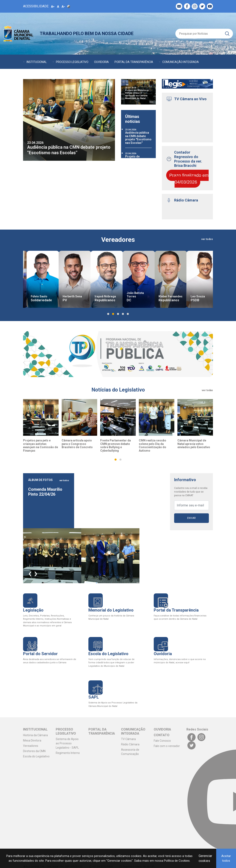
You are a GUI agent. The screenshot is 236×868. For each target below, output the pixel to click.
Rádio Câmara (130, 744)
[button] (108, 314)
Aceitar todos (226, 858)
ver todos (207, 239)
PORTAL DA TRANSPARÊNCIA (134, 62)
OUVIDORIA (101, 62)
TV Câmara (128, 739)
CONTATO (50, 74)
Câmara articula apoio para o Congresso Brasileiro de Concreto (77, 444)
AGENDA (29, 74)
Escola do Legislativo (36, 756)
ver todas (207, 390)
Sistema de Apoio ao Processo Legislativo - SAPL (67, 743)
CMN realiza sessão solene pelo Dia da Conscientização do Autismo (153, 446)
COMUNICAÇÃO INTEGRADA (181, 62)
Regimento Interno (68, 753)
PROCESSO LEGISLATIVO (72, 62)
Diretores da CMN (34, 751)
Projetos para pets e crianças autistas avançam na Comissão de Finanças (41, 446)
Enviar (191, 518)
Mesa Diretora (32, 740)
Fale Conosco (162, 741)
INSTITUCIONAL (37, 62)
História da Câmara (35, 735)
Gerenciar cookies (205, 858)
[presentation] (30, 573)
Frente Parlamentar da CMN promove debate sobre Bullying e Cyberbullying (116, 446)
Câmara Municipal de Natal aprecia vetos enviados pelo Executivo (194, 444)
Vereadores (31, 746)
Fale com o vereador (167, 746)
